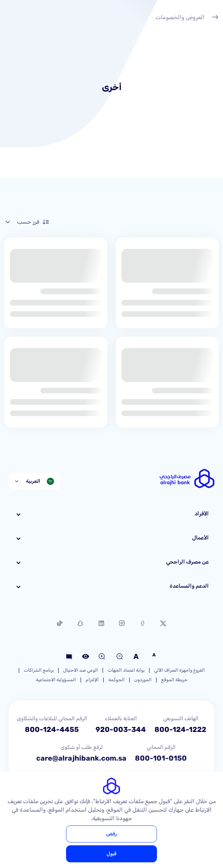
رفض (111, 834)
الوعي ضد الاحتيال (81, 670)
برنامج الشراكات (39, 670)
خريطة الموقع (174, 680)
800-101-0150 (161, 758)
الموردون (143, 680)
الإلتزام (92, 680)
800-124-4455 (52, 729)
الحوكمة (116, 680)
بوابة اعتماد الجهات (126, 670)
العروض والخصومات (187, 18)
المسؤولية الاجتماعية (56, 680)
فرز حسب (27, 222)
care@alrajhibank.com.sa (81, 758)
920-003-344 (121, 729)
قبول (111, 854)
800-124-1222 (180, 729)
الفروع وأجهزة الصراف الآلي (180, 670)
